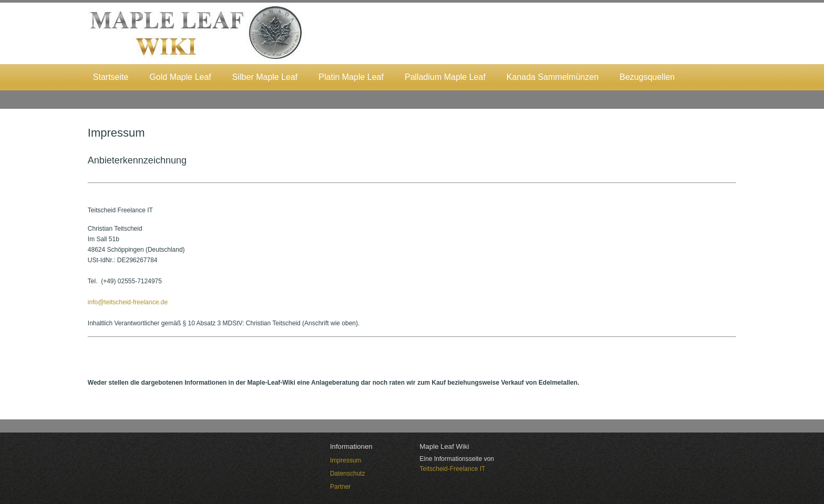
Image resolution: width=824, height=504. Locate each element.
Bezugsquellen (647, 77)
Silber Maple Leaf (265, 77)
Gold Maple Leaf (180, 77)
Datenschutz (348, 474)
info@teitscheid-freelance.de (128, 302)
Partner (340, 487)
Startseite (111, 77)
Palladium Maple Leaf (445, 77)
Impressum (346, 460)
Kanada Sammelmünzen (553, 77)
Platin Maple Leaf (351, 77)
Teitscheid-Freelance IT (453, 469)
